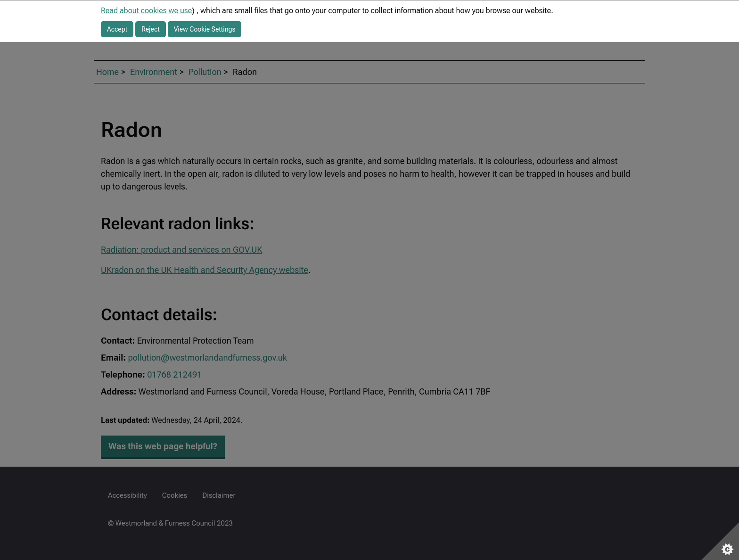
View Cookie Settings (205, 29)
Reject (151, 29)
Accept (117, 29)
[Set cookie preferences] (720, 541)
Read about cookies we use (146, 11)
